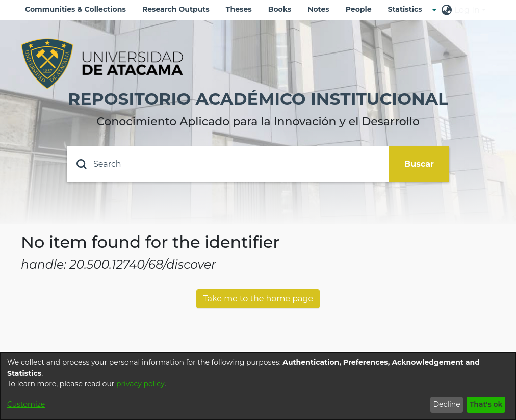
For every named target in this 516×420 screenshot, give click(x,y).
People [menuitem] (359, 9)
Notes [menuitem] (318, 9)
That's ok (486, 404)
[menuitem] (408, 9)
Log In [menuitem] (467, 10)
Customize (26, 404)
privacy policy (140, 384)
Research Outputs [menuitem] (176, 9)
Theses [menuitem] (239, 9)
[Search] (228, 164)
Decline (446, 404)
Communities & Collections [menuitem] (75, 9)
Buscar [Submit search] (419, 164)
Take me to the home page (258, 298)
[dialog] (258, 386)
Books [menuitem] (280, 9)
